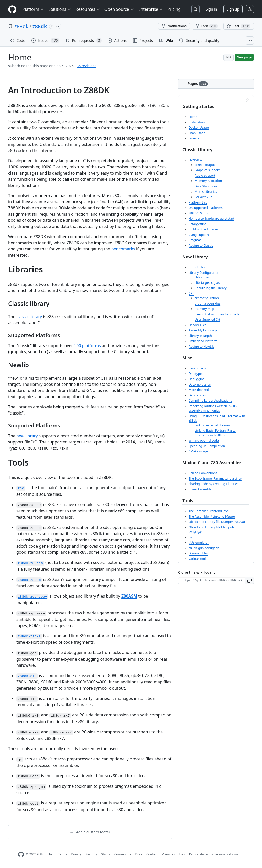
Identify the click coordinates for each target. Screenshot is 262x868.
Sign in (211, 9)
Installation (197, 122)
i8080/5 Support (200, 213)
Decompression (200, 384)
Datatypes (196, 374)
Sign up (233, 9)
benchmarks (123, 249)
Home (193, 117)
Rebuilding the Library (211, 288)
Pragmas (195, 240)
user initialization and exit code (217, 314)
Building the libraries (204, 229)
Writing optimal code (204, 441)
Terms (63, 854)
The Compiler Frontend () (209, 511)
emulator (199, 543)
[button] (250, 581)
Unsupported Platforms (206, 208)
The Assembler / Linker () (212, 516)
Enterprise (151, 9)
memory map (204, 309)
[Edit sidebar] (247, 100)
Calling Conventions (203, 473)
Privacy (77, 854)
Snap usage (197, 133)
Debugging (197, 379)
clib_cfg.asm (204, 277)
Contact (152, 854)
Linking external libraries (212, 425)
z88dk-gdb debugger (204, 548)
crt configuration (207, 298)
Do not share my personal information (217, 854)
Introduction (198, 267)
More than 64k (199, 390)
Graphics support (207, 170)
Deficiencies (197, 395)
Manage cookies (173, 854)
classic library (29, 317)
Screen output (205, 165)
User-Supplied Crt (207, 320)
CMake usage (198, 451)
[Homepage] (12, 9)
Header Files (198, 325)
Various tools (198, 559)
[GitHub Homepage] (21, 855)
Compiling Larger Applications (210, 401)
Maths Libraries (206, 192)
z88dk (21, 26)
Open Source (119, 9)
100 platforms (87, 346)
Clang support (199, 235)
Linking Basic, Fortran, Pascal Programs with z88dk (216, 433)
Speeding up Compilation (207, 446)
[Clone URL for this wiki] (212, 581)
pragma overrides (208, 303)
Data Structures (206, 186)
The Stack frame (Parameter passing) (215, 478)
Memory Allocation (208, 181)
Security (91, 854)
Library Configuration (204, 273)
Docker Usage (199, 128)
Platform (33, 9)
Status (106, 854)
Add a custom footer (90, 832)
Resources (88, 9)
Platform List (198, 202)
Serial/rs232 (203, 197)
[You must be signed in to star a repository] (239, 26)
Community (123, 854)
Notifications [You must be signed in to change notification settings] (174, 26)
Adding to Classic (201, 245)
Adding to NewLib (201, 346)
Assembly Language (203, 330)
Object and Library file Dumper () (217, 522)
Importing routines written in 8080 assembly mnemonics (214, 408)
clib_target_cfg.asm (209, 283)
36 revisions (86, 66)
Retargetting (198, 224)
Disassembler (198, 553)
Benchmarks (198, 368)
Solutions (60, 9)
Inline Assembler (201, 489)
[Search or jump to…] (195, 9)
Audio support (205, 175)
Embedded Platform (203, 341)
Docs (139, 854)
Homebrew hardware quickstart (211, 219)
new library (27, 436)
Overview (195, 160)
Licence (194, 138)
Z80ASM (129, 596)
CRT (191, 293)
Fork (207, 26)
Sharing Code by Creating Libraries (214, 484)
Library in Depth (200, 336)
